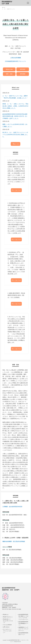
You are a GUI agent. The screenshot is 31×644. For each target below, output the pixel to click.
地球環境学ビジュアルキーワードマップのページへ (23, 629)
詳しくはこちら (16, 190)
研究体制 (23, 74)
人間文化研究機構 (16, 58)
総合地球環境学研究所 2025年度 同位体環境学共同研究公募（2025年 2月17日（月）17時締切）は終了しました (15, 116)
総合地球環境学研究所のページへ (23, 634)
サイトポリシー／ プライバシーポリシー (7, 631)
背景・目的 (9, 74)
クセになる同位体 (7, 625)
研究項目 (23, 69)
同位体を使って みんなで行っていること (8, 621)
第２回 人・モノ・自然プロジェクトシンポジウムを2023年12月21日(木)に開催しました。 (15, 135)
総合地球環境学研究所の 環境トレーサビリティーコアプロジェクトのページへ (24, 617)
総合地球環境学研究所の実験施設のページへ (23, 623)
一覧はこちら (16, 144)
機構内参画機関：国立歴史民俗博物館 (14, 541)
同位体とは (6, 615)
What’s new (9, 69)
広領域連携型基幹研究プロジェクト (16, 61)
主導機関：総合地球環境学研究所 (12, 507)
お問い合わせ (6, 627)
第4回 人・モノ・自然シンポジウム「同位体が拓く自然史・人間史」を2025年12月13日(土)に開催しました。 (15, 106)
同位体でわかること (8, 617)
